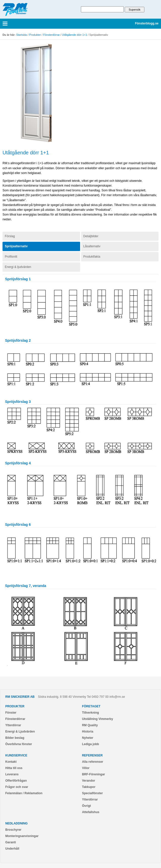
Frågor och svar (17, 787)
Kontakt (11, 762)
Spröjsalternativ (16, 246)
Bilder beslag (15, 738)
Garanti (11, 842)
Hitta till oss (14, 768)
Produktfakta (92, 257)
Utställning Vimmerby (97, 719)
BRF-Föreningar (93, 774)
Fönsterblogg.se (147, 24)
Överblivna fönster (19, 744)
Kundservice (16, 755)
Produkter (35, 35)
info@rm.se (117, 697)
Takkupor (89, 787)
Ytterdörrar (13, 725)
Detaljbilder (91, 236)
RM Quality (90, 725)
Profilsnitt (11, 257)
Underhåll (12, 849)
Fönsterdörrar (51, 35)
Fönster (11, 713)
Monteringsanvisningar (22, 836)
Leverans (12, 774)
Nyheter (88, 738)
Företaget (91, 706)
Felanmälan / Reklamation (24, 793)
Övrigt (86, 806)
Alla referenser (92, 762)
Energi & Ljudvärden (20, 732)
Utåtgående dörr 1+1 (74, 35)
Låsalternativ (92, 246)
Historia (88, 732)
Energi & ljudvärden (18, 267)
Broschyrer (13, 830)
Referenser (92, 755)
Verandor (88, 781)
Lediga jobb (90, 744)
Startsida (22, 35)
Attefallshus (91, 812)
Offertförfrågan (16, 781)
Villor (86, 768)
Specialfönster (92, 793)
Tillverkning (90, 713)
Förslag (10, 236)
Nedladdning (17, 823)
